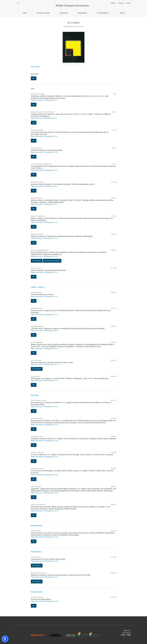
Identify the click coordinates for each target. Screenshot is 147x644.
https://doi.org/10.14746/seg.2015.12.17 (44, 380)
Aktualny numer (43, 13)
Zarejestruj (121, 3)
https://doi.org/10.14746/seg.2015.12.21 (44, 457)
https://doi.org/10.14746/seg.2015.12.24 (44, 511)
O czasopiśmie (103, 13)
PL (19, 3)
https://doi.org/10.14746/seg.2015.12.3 (44, 136)
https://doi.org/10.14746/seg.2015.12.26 (44, 561)
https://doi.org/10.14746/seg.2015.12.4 (44, 152)
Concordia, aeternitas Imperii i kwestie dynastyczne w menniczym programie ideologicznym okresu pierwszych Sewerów (70, 133)
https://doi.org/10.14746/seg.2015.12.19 (44, 425)
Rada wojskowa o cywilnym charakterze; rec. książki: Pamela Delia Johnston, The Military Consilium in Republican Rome (71, 403)
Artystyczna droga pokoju (41, 599)
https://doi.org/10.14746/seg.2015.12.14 (44, 330)
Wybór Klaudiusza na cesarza (42, 294)
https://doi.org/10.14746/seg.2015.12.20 (44, 441)
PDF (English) (37, 261)
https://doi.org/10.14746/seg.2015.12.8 (44, 222)
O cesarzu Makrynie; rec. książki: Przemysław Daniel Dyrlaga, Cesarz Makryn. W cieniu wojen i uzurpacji (72, 454)
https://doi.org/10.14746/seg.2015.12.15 (44, 348)
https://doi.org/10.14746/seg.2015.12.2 (44, 118)
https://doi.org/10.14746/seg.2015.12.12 (44, 296)
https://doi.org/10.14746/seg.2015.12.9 (44, 238)
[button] (5, 639)
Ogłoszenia (82, 13)
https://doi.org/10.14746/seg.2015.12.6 (44, 186)
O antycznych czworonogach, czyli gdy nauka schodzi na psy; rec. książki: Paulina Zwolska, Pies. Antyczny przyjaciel (72, 472)
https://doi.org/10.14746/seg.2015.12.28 (44, 601)
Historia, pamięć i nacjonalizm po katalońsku (48, 270)
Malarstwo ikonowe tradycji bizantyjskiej (47, 150)
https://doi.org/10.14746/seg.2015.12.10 (44, 256)
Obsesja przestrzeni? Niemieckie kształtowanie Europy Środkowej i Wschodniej (62, 236)
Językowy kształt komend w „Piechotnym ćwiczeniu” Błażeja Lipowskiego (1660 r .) (63, 184)
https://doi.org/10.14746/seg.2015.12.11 (44, 272)
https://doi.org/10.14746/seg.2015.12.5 (44, 170)
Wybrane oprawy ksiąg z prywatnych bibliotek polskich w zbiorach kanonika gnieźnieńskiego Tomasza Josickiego (71, 311)
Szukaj (122, 13)
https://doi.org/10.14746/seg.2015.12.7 (44, 204)
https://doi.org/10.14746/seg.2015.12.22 (44, 475)
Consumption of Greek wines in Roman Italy (48, 559)
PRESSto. (113, 3)
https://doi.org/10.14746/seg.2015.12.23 (44, 493)
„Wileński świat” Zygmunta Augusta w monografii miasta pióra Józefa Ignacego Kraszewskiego (68, 328)
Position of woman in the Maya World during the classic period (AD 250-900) (61, 575)
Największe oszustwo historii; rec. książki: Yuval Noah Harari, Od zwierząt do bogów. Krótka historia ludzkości (73, 439)
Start (25, 13)
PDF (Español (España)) (52, 261)
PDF (34, 78)
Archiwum (64, 13)
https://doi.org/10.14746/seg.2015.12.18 (44, 407)
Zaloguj (128, 3)
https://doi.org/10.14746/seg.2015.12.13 (44, 314)
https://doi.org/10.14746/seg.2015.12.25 (44, 537)
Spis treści (35, 74)
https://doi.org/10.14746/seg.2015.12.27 (44, 577)
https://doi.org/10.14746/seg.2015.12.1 (44, 100)
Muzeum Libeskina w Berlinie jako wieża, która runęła (52, 362)
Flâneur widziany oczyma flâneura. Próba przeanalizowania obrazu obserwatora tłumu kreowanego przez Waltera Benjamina (72, 219)
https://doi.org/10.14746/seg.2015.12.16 (44, 364)
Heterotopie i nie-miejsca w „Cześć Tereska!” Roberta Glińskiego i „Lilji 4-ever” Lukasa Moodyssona (70, 378)
